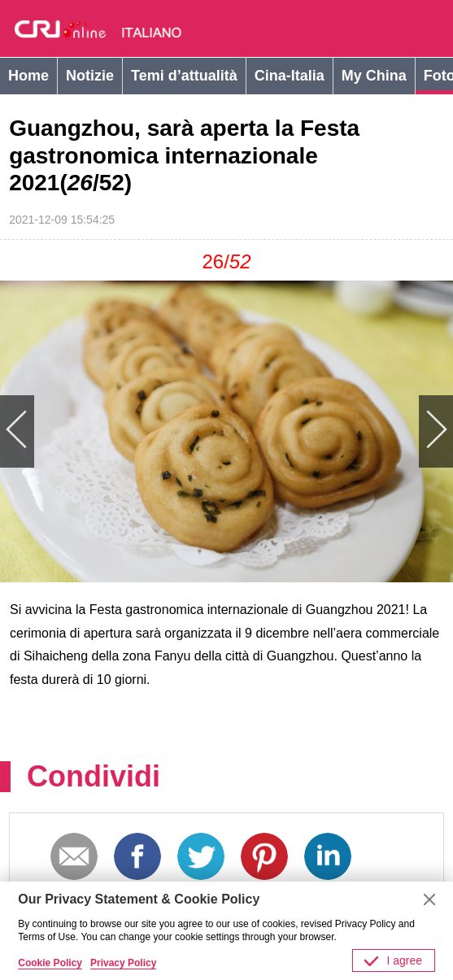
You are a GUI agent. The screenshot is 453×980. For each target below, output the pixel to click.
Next (340, 431)
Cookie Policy (50, 963)
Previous (113, 431)
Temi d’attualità (184, 76)
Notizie (90, 76)
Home (28, 76)
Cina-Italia (290, 76)
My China (374, 76)
